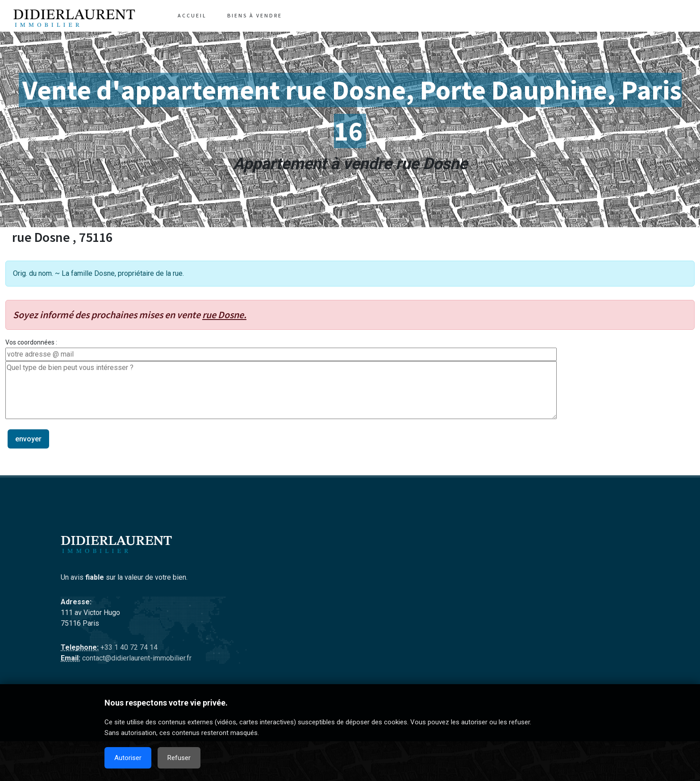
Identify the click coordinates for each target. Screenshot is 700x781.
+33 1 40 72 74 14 (128, 647)
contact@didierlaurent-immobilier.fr (136, 658)
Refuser (179, 758)
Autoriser (128, 758)
